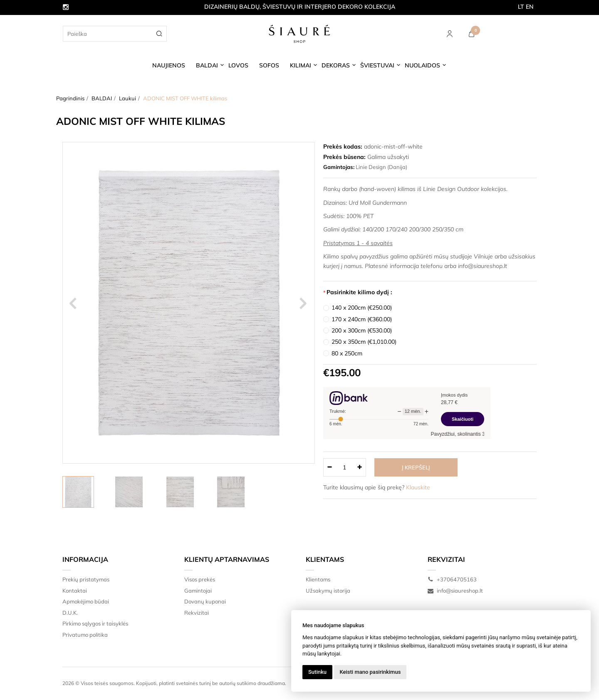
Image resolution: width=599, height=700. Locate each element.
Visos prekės (200, 579)
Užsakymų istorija (328, 591)
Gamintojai (198, 591)
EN (530, 7)
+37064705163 (452, 579)
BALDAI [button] (207, 65)
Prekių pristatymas (86, 579)
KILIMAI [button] (301, 65)
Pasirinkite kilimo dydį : (359, 292)
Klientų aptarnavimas (227, 559)
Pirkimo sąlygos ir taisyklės (95, 623)
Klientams (325, 559)
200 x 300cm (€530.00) (362, 330)
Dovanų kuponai (205, 601)
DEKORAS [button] (336, 65)
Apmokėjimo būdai (86, 601)
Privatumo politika (85, 635)
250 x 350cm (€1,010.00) (364, 342)
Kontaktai (75, 591)
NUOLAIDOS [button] (422, 65)
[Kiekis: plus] (360, 467)
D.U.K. (70, 613)
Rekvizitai (197, 613)
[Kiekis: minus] (329, 467)
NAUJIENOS (169, 65)
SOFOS (269, 65)
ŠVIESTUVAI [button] (377, 65)
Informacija (85, 559)
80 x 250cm (347, 353)
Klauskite (418, 487)
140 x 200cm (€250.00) (362, 308)
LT (521, 7)
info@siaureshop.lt (455, 591)
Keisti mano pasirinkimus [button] (370, 672)
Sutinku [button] (317, 672)
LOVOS (238, 65)
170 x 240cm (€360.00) (362, 319)
